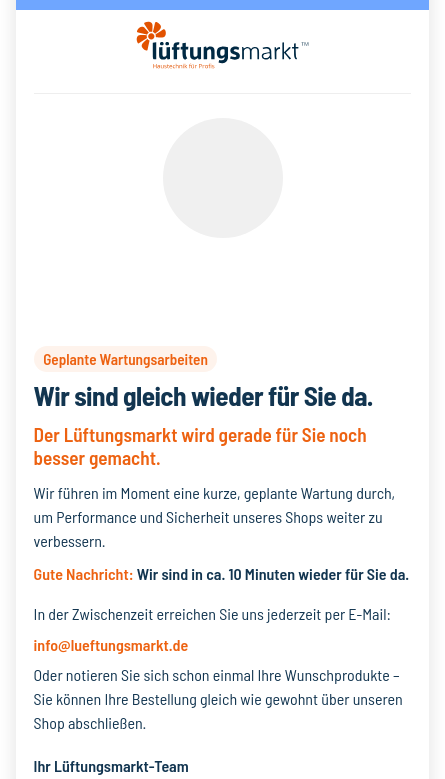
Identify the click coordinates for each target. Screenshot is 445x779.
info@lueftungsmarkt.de (111, 644)
